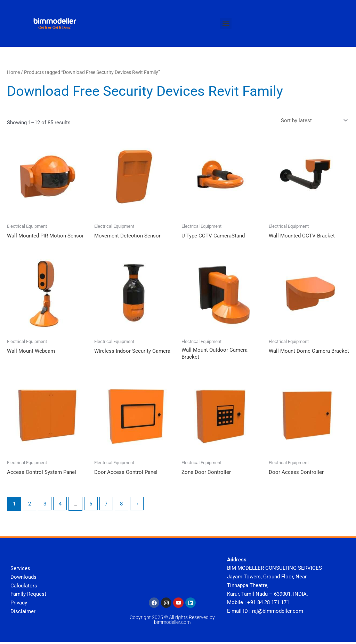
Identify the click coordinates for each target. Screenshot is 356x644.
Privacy (19, 605)
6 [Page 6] (91, 505)
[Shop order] (313, 121)
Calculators (24, 587)
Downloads (23, 579)
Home (13, 72)
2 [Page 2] (30, 505)
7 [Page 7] (107, 505)
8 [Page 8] (122, 505)
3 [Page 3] (45, 505)
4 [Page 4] (60, 505)
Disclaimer (23, 613)
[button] (226, 23)
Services (20, 570)
